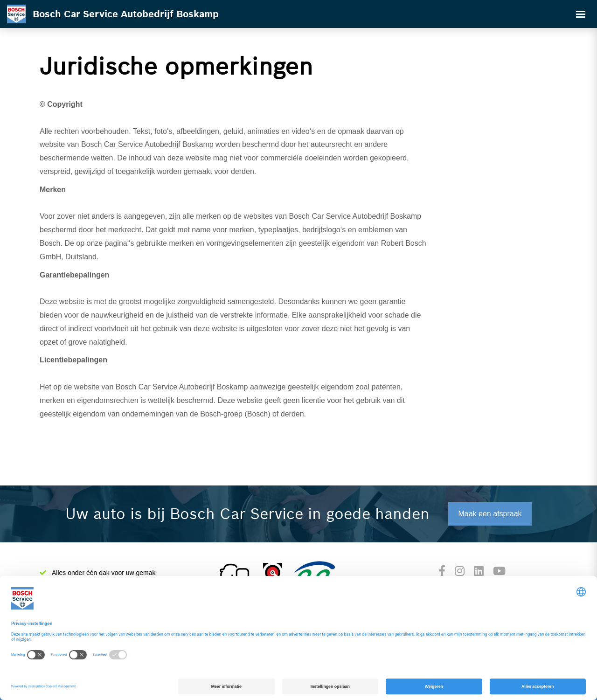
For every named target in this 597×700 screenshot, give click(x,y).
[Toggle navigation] (581, 14)
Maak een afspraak (490, 514)
